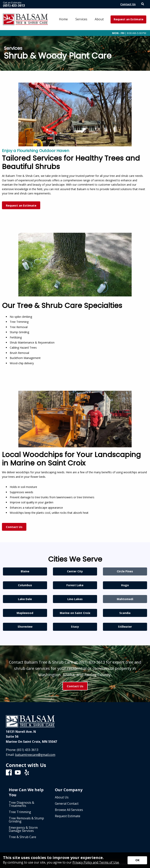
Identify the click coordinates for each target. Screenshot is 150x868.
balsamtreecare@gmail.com (35, 755)
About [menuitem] (99, 19)
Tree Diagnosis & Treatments (21, 804)
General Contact (67, 804)
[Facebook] (9, 773)
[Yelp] (27, 773)
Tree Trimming (20, 812)
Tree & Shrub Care (22, 837)
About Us (62, 797)
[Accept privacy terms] (137, 860)
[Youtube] (18, 773)
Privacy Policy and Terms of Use (96, 862)
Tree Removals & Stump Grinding (26, 820)
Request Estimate (68, 816)
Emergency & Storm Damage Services (23, 829)
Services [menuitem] (81, 19)
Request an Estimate (129, 19)
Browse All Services (69, 810)
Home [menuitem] (63, 19)
